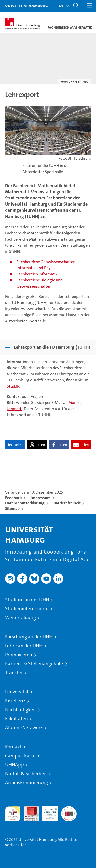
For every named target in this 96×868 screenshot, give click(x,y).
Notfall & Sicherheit (26, 774)
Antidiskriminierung (26, 782)
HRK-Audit (47, 811)
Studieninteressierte (27, 609)
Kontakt (13, 747)
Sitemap (12, 508)
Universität (17, 692)
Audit (29, 809)
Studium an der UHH (27, 600)
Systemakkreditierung (69, 809)
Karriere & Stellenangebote (34, 664)
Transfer (14, 673)
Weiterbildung (20, 618)
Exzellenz (15, 701)
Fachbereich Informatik (37, 274)
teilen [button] (19, 445)
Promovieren (19, 655)
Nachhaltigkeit (21, 710)
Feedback (13, 498)
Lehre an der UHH (24, 646)
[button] (63, 6)
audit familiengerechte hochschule (13, 814)
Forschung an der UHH (29, 637)
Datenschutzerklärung (25, 503)
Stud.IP (13, 386)
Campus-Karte (20, 756)
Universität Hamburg (26, 5)
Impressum (41, 498)
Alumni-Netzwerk (24, 728)
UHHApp (14, 765)
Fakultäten (17, 719)
